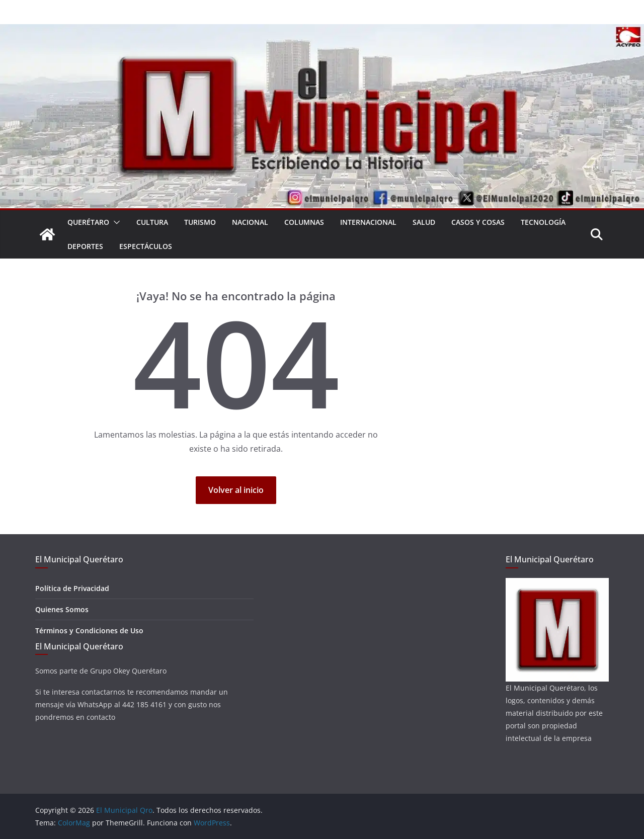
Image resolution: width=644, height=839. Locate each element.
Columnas (304, 222)
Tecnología (543, 222)
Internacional (368, 222)
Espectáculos (146, 246)
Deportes (85, 246)
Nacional (250, 222)
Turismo (200, 222)
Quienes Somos (62, 609)
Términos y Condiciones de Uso (89, 631)
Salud (424, 222)
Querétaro (88, 222)
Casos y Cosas (478, 222)
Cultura (152, 222)
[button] (115, 222)
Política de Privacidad (72, 588)
